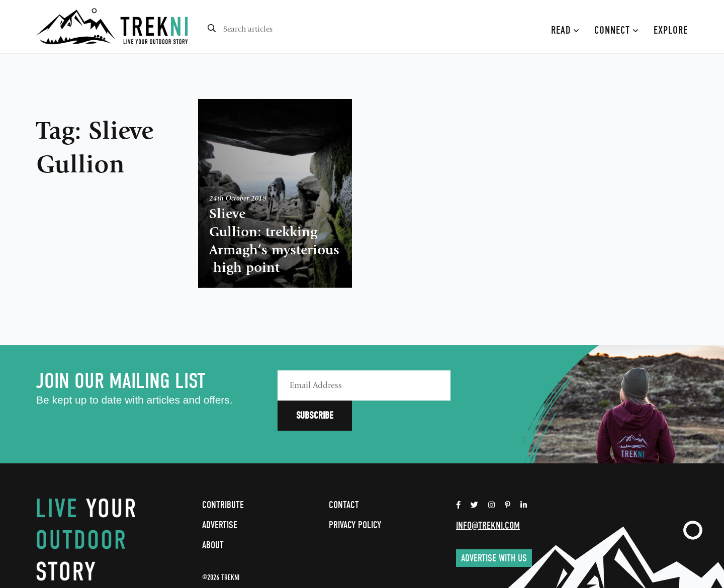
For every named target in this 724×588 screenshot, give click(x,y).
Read (565, 30)
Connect (616, 30)
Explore (671, 30)
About (213, 515)
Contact (344, 475)
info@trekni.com (488, 495)
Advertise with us (494, 528)
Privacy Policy (355, 495)
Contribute (223, 475)
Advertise (220, 495)
